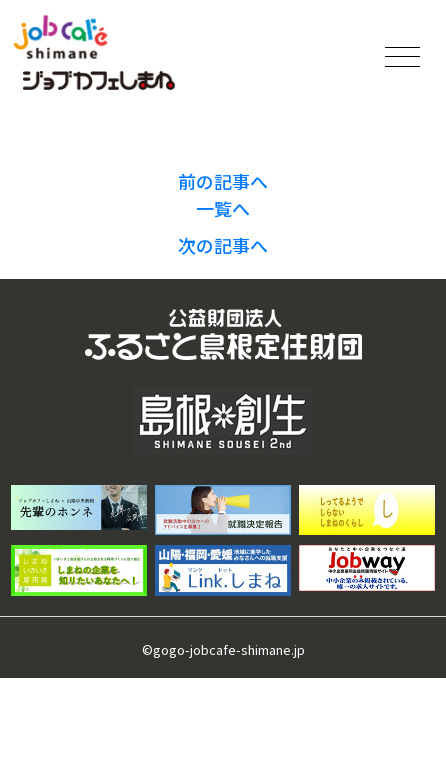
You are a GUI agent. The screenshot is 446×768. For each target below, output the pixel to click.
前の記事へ (223, 181)
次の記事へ (223, 245)
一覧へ (223, 208)
